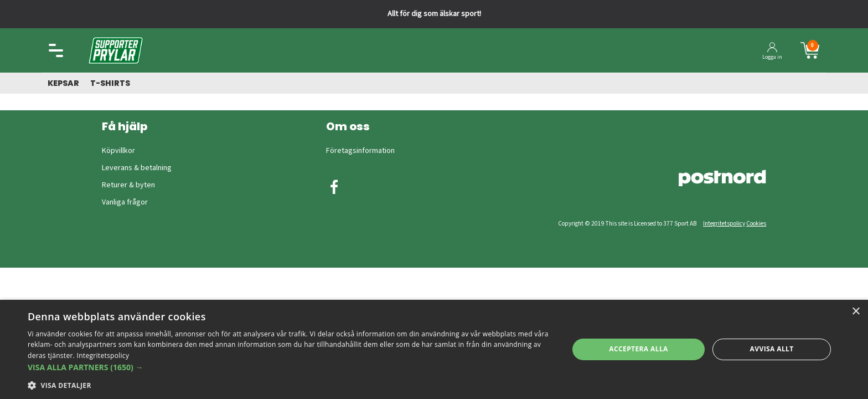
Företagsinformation (360, 151)
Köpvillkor (118, 151)
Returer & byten (128, 185)
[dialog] (434, 349)
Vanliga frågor (125, 202)
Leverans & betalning (137, 168)
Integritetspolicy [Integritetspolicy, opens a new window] (103, 355)
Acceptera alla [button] (639, 349)
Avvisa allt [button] (772, 349)
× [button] (856, 312)
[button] (290, 367)
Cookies (756, 224)
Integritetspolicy (724, 224)
